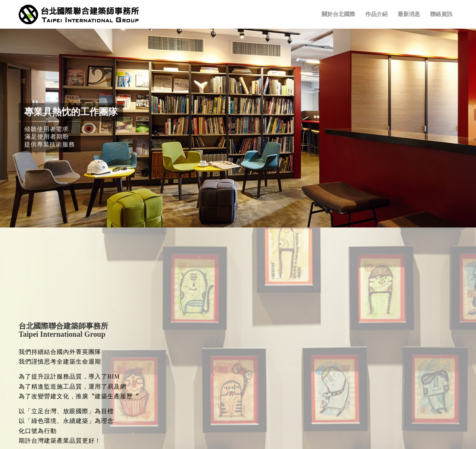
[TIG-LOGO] (79, 14)
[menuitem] (338, 14)
